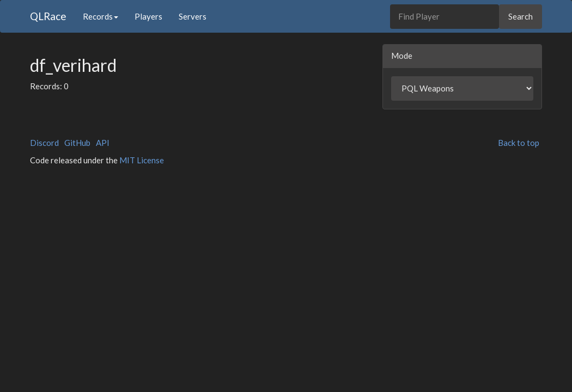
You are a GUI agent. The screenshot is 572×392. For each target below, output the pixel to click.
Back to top (519, 143)
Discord (44, 143)
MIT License (142, 160)
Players (148, 16)
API (103, 143)
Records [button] (101, 16)
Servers (193, 16)
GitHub (77, 143)
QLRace (48, 16)
